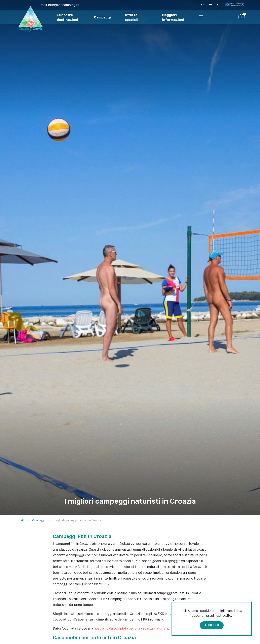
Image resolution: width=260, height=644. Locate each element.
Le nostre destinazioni (67, 17)
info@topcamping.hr (64, 5)
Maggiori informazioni (173, 17)
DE (211, 5)
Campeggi (102, 17)
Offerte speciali (131, 17)
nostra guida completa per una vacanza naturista (131, 628)
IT (218, 5)
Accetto (212, 625)
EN (203, 5)
